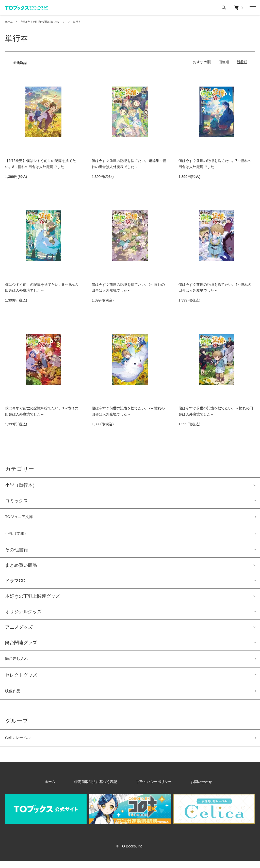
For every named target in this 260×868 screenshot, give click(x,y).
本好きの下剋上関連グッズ (32, 599)
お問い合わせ (186, 788)
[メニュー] (252, 8)
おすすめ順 (202, 62)
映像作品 (14, 696)
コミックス (17, 501)
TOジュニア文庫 (22, 518)
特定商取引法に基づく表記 (103, 788)
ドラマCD (15, 583)
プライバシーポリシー (150, 788)
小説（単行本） (21, 485)
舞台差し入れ (19, 662)
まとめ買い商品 (21, 568)
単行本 (88, 22)
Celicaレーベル (21, 744)
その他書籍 (17, 553)
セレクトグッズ (21, 679)
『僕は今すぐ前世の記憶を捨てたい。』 (49, 22)
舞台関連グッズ (21, 645)
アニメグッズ (19, 630)
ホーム (10, 22)
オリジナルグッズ (23, 614)
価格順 (224, 62)
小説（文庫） (19, 536)
